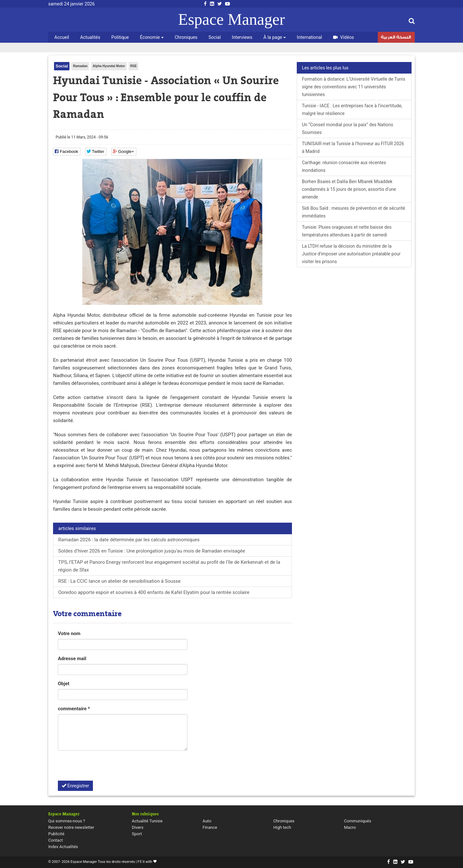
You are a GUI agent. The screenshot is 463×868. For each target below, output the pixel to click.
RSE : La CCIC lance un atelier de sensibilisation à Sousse (119, 581)
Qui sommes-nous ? (67, 821)
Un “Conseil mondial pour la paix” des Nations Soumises (348, 128)
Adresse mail (72, 659)
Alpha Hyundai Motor (109, 66)
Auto (207, 821)
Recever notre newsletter (71, 827)
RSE (134, 66)
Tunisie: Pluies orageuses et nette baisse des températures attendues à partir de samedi (347, 231)
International (309, 37)
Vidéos (344, 37)
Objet (64, 684)
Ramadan (80, 66)
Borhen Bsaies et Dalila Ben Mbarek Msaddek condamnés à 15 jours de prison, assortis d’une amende (349, 189)
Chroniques (186, 37)
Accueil (62, 37)
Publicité (56, 834)
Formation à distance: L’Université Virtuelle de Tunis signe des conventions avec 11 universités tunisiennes (354, 87)
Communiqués (358, 821)
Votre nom (69, 633)
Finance (210, 827)
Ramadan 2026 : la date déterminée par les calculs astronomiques (129, 540)
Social (215, 37)
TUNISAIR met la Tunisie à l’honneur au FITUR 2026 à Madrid (353, 147)
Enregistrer (75, 786)
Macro (350, 827)
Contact (55, 840)
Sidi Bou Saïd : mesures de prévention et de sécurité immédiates (354, 212)
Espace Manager (232, 19)
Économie (152, 37)
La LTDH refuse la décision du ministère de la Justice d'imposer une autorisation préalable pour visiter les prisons (351, 254)
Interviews (242, 37)
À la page (274, 37)
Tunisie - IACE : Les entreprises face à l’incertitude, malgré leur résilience (352, 110)
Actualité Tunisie (147, 821)
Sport (137, 834)
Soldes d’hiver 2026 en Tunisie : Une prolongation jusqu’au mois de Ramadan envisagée (152, 551)
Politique (120, 37)
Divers (138, 827)
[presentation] (107, 768)
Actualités (90, 37)
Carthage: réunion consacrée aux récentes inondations (344, 166)
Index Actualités (63, 847)
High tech (282, 827)
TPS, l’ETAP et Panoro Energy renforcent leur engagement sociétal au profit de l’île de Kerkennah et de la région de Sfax (169, 566)
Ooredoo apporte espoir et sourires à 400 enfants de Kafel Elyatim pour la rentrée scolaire (154, 592)
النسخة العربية (396, 38)
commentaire (74, 709)
